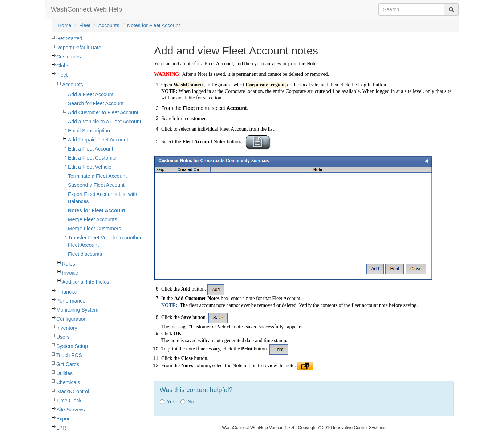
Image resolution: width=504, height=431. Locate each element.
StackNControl (73, 391)
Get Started (69, 38)
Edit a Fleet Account (91, 149)
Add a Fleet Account (91, 94)
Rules (69, 264)
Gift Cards (68, 364)
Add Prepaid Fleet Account (98, 140)
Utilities (64, 373)
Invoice (70, 273)
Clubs (63, 66)
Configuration (71, 319)
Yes (168, 402)
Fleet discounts (85, 254)
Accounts (109, 25)
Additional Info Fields (86, 282)
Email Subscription (89, 131)
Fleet (85, 25)
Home (64, 25)
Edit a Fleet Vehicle (90, 167)
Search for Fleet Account (96, 103)
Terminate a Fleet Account (97, 176)
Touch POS (69, 355)
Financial (66, 292)
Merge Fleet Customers (94, 229)
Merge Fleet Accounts (92, 219)
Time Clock (69, 401)
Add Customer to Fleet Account (103, 112)
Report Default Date (79, 48)
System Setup (72, 346)
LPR (61, 428)
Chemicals (68, 382)
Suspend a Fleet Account (96, 185)
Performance (71, 301)
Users (63, 337)
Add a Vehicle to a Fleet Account (105, 122)
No (187, 402)
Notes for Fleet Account (154, 25)
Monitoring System (77, 310)
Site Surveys (71, 410)
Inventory (67, 328)
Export (64, 419)
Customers (69, 57)
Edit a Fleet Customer (92, 158)
